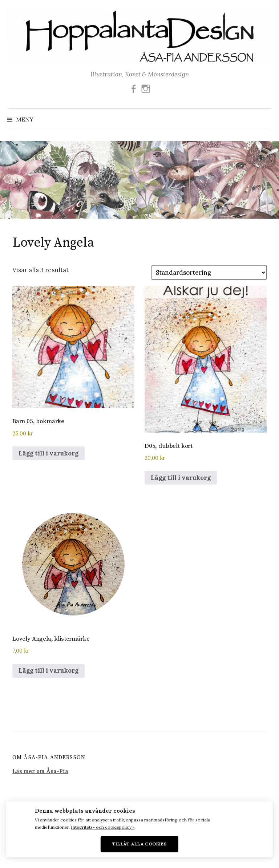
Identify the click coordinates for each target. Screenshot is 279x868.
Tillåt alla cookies (140, 844)
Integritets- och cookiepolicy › (103, 827)
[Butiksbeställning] (209, 272)
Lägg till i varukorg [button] (48, 453)
